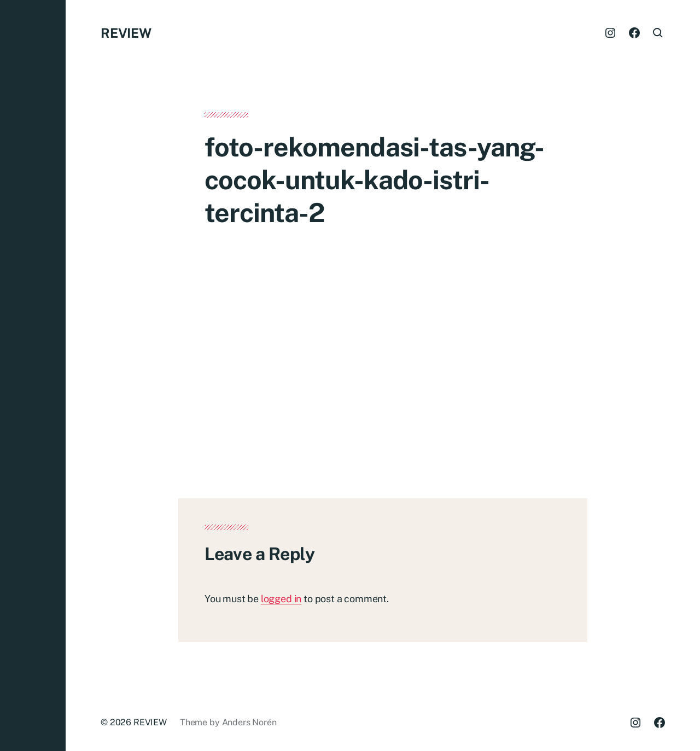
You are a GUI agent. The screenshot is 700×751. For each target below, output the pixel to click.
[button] (33, 375)
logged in (281, 599)
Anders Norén (249, 722)
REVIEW (126, 33)
